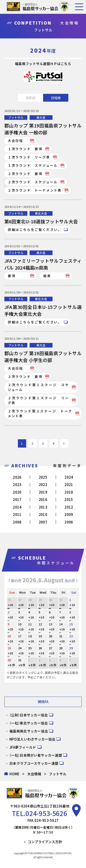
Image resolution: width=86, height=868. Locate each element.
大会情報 (34, 774)
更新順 (31, 98)
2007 (43, 522)
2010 (43, 514)
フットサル (16, 117)
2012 (69, 507)
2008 (17, 522)
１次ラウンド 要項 (25, 149)
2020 (17, 492)
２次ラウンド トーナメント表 (35, 190)
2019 (43, 492)
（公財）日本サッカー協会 (29, 715)
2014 (17, 507)
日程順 (56, 98)
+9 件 (11, 665)
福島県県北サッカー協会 (29, 731)
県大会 (41, 117)
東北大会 (41, 213)
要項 (12, 276)
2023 (17, 484)
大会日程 (15, 141)
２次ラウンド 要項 (25, 174)
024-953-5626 (46, 813)
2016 (43, 499)
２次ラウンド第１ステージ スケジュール (39, 387)
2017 (17, 499)
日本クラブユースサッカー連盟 (34, 763)
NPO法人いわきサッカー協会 (32, 739)
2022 (43, 484)
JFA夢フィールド (23, 747)
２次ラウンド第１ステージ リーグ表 (39, 400)
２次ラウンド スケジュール (33, 182)
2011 (17, 514)
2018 (69, 492)
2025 (43, 477)
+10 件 (10, 607)
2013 (43, 507)
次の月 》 (72, 581)
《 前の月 (14, 581)
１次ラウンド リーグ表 (29, 157)
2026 (17, 477)
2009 (69, 514)
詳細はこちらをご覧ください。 (34, 230)
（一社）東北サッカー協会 (29, 723)
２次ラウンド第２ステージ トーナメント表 (40, 413)
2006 (69, 522)
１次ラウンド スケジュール (33, 165)
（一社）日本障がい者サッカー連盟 (36, 755)
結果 (47, 276)
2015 (69, 499)
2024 (69, 477)
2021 (69, 484)
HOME (14, 774)
